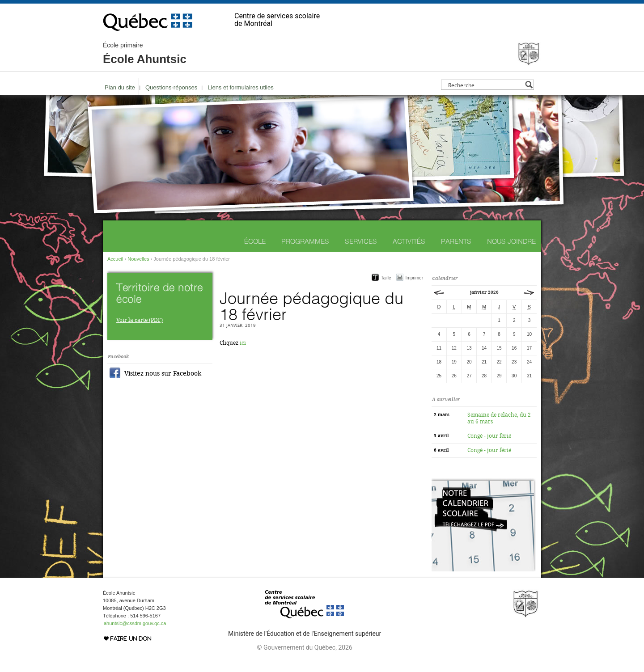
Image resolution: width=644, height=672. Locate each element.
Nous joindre (511, 241)
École (255, 241)
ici (243, 343)
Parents (456, 241)
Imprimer (414, 278)
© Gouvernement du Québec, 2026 (304, 647)
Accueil (115, 259)
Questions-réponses (171, 87)
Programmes (305, 241)
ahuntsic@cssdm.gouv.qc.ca (135, 623)
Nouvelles (138, 259)
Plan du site (120, 87)
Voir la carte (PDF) (140, 320)
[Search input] (485, 85)
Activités (409, 241)
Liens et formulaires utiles (240, 87)
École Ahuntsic (145, 54)
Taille (386, 278)
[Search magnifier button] (529, 85)
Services (361, 241)
